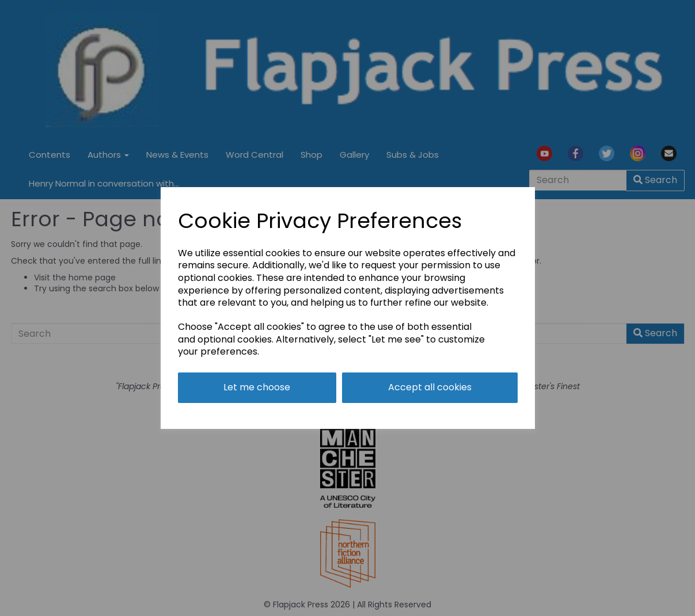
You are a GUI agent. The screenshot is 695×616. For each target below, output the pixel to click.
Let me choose (257, 387)
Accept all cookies (430, 387)
